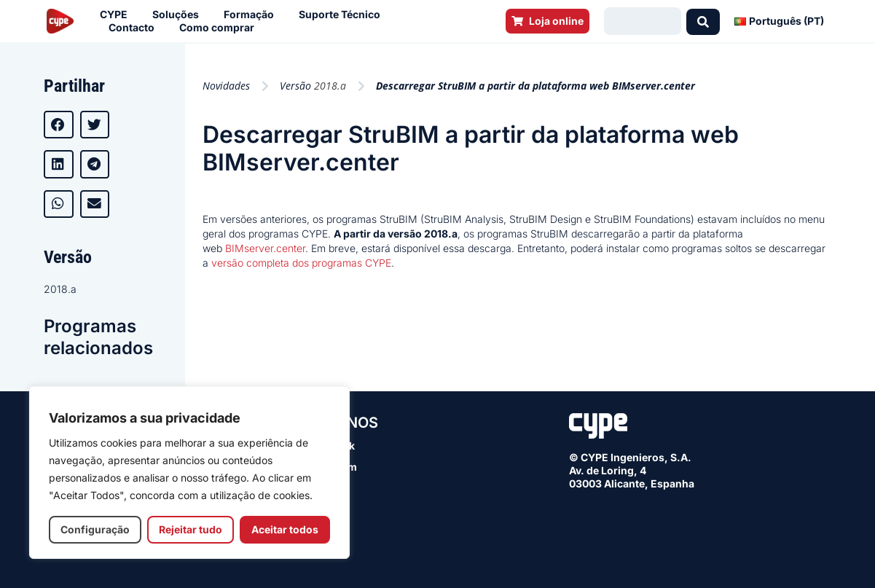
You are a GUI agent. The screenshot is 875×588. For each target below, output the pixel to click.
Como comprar (220, 28)
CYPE (117, 15)
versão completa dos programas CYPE (301, 263)
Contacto (135, 28)
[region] (189, 473)
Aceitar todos (285, 529)
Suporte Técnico (343, 15)
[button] (59, 125)
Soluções (179, 15)
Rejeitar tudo (191, 529)
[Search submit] (703, 21)
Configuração (95, 529)
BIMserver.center (264, 248)
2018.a (60, 289)
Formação (252, 15)
